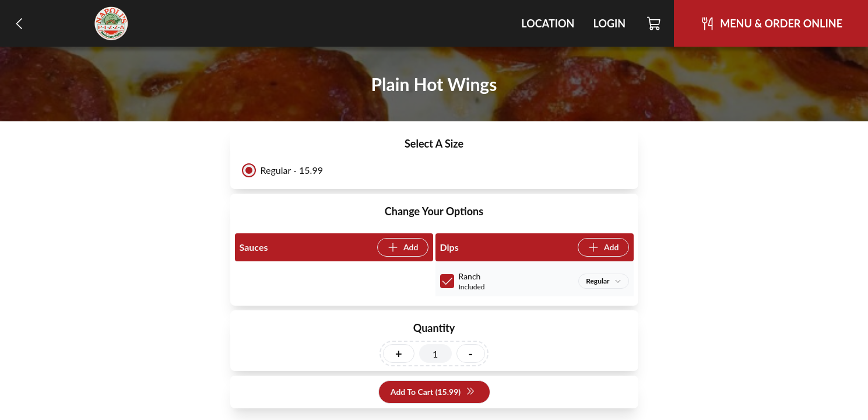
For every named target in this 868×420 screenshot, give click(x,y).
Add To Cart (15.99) (433, 392)
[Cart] (654, 23)
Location (548, 23)
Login (609, 23)
